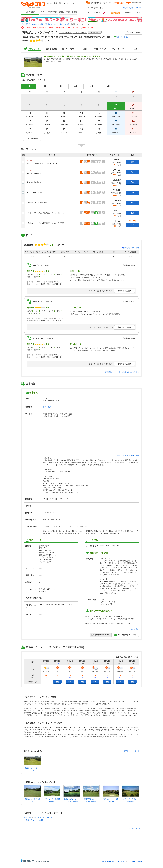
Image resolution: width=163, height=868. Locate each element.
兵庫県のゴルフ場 (50, 24)
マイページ (138, 13)
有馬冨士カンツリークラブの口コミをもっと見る (122, 372)
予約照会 (128, 13)
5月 (29, 86)
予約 (132, 162)
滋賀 (26, 817)
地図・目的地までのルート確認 (128, 456)
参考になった (125, 291)
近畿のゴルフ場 (37, 24)
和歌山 (49, 817)
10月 (108, 86)
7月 (60, 86)
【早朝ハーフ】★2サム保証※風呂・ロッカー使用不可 (45, 223)
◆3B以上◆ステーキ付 (34, 192)
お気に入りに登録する (101, 635)
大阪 (35, 817)
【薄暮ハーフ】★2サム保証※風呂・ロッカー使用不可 (45, 213)
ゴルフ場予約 (30, 12)
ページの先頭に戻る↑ (135, 828)
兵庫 (39, 817)
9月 (92, 86)
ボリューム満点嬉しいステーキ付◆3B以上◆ (42, 163)
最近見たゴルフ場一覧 (131, 751)
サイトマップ (121, 861)
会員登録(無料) (128, 8)
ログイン (138, 8)
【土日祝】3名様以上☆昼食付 (37, 203)
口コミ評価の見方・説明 (131, 248)
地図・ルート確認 (122, 37)
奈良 (44, 817)
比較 (23, 155)
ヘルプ (108, 3)
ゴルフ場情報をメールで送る (126, 635)
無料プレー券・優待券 (68, 12)
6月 (45, 86)
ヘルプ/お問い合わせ (135, 861)
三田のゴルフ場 (64, 24)
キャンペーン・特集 (49, 12)
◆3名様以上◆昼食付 (34, 174)
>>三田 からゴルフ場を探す (34, 820)
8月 (76, 86)
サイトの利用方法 (108, 861)
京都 (30, 817)
